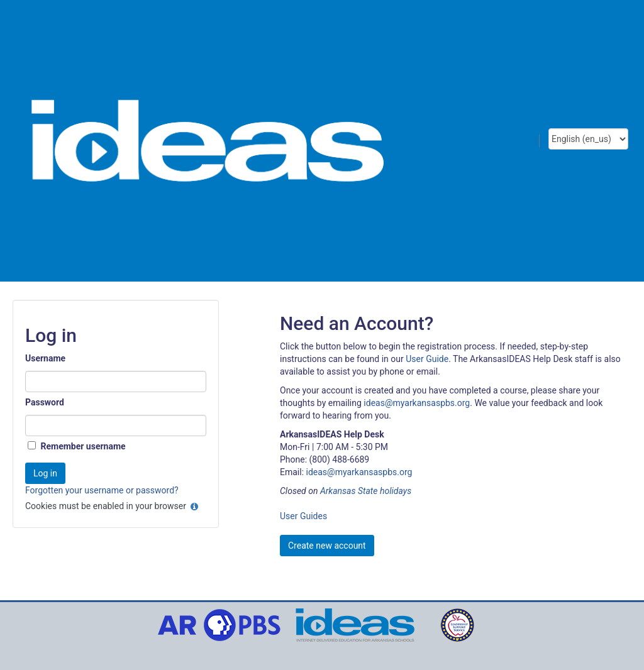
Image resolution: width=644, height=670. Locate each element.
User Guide (427, 359)
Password (45, 402)
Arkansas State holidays (366, 491)
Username (45, 358)
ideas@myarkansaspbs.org (417, 403)
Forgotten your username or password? (102, 490)
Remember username (83, 446)
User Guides (303, 516)
